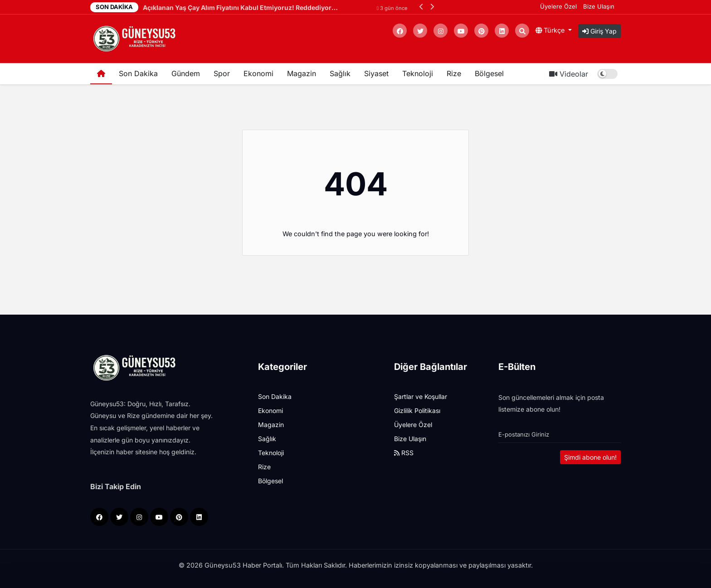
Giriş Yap (599, 31)
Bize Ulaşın (599, 6)
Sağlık (340, 73)
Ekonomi (258, 73)
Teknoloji (418, 73)
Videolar (569, 74)
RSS (404, 453)
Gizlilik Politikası (417, 411)
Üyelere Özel (558, 6)
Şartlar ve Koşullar (421, 396)
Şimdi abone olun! (590, 457)
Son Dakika (138, 73)
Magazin (302, 73)
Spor (222, 73)
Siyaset (376, 73)
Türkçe (551, 30)
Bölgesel (489, 73)
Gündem (186, 73)
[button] (421, 7)
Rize (454, 73)
